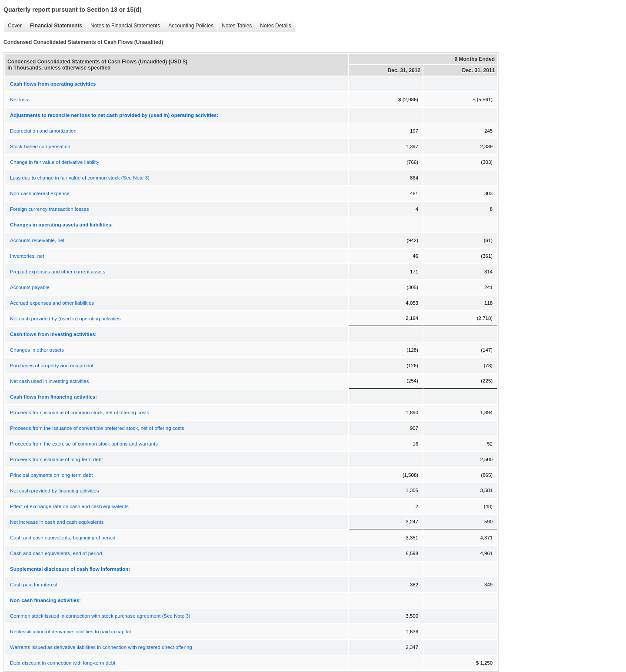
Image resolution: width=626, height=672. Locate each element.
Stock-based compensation (40, 146)
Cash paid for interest (34, 585)
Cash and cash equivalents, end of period (56, 553)
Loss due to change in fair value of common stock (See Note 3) (80, 178)
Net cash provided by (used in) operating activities (65, 319)
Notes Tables (235, 26)
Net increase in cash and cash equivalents (57, 522)
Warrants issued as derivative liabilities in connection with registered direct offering (101, 647)
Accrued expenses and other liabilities (52, 303)
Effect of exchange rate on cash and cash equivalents (69, 506)
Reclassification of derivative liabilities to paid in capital (70, 632)
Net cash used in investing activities (50, 381)
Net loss (19, 100)
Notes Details (273, 26)
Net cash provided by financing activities (55, 491)
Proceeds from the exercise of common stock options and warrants (84, 444)
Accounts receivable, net (37, 240)
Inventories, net (27, 256)
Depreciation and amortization (43, 131)
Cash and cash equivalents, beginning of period (63, 538)
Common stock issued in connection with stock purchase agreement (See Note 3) (100, 616)
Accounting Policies (189, 26)
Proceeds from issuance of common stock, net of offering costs (80, 413)
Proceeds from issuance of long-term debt (57, 459)
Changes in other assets (37, 350)
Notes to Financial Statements (123, 26)
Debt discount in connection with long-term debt (63, 663)
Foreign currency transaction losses (50, 209)
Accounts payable (30, 287)
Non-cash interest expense (40, 193)
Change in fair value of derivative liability (55, 162)
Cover (13, 26)
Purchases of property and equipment (52, 366)
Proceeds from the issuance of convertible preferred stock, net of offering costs (97, 428)
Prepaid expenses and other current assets (58, 272)
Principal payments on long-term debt (52, 475)
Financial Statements (54, 26)
